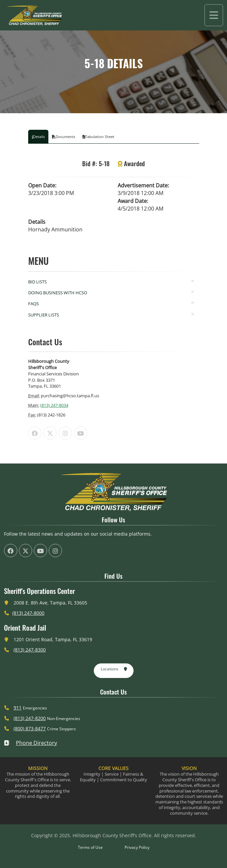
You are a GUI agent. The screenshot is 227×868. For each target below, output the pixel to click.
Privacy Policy (137, 847)
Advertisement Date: (143, 185)
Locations (114, 669)
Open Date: (42, 185)
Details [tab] (38, 137)
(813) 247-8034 (54, 405)
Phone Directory (30, 743)
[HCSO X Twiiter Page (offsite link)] (50, 433)
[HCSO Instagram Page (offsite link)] (65, 433)
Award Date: (133, 201)
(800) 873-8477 (30, 728)
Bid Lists (37, 282)
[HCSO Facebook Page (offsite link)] (35, 433)
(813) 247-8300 (30, 650)
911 (18, 708)
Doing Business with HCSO (58, 293)
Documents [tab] (64, 137)
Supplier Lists (44, 315)
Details (37, 222)
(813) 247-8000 (28, 613)
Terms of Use (90, 847)
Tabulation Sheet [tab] (98, 137)
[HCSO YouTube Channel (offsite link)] (81, 433)
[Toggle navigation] (214, 15)
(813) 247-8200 (30, 718)
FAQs (33, 304)
